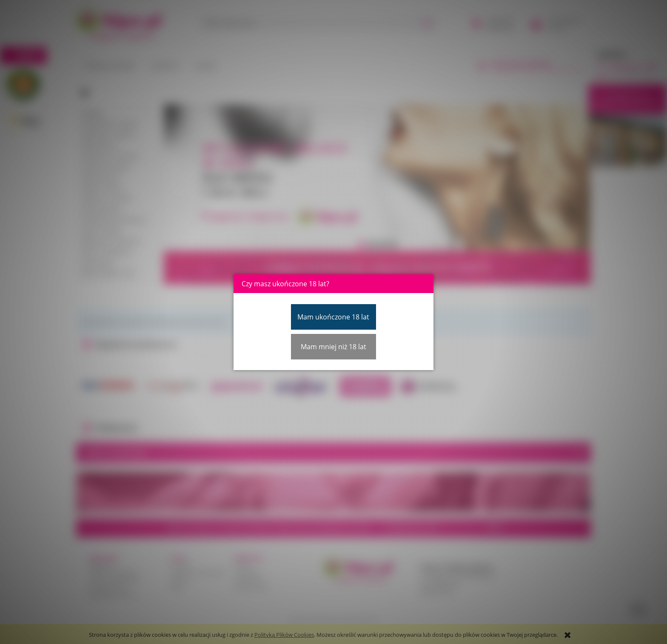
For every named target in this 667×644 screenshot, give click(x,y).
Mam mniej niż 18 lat (333, 347)
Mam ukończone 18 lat (333, 317)
